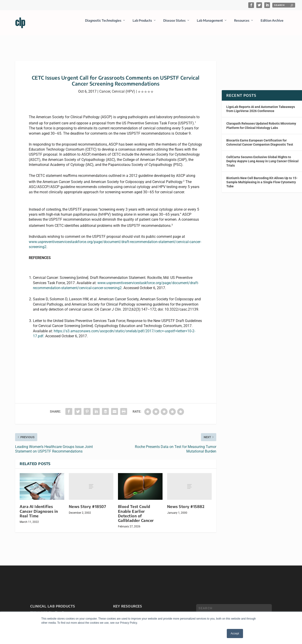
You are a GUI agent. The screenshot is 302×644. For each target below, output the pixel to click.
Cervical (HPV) (123, 87)
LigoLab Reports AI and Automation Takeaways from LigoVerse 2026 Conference (261, 105)
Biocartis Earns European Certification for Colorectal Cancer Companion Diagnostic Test (260, 138)
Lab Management (210, 24)
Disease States (174, 24)
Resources (242, 24)
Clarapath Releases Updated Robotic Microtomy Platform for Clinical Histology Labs (261, 121)
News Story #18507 (88, 502)
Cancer (105, 87)
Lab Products (142, 24)
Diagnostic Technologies (103, 24)
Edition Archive (272, 24)
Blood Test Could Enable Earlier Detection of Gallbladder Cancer (136, 509)
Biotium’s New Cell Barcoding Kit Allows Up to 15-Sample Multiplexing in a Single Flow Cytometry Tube (262, 178)
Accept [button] (235, 634)
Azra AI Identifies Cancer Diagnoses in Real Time (39, 507)
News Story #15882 (186, 502)
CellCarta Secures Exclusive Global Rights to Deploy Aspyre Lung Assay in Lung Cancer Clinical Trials (262, 157)
